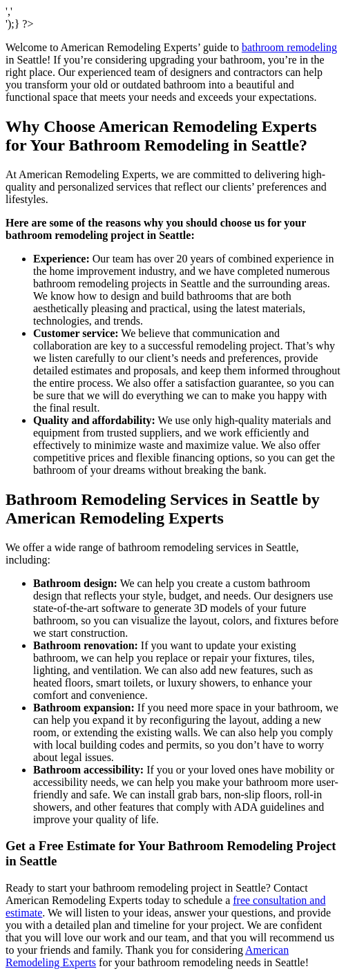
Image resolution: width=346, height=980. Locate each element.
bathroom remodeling (289, 47)
